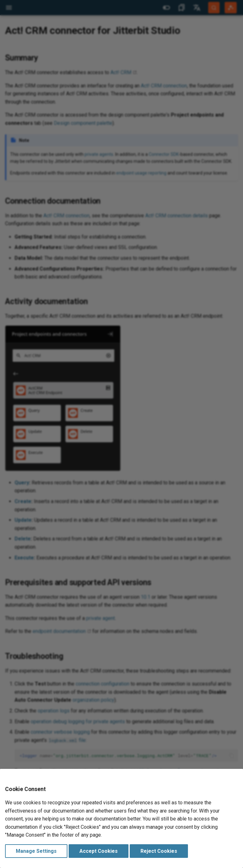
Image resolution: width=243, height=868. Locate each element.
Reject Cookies (159, 851)
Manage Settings (36, 851)
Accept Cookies (99, 851)
